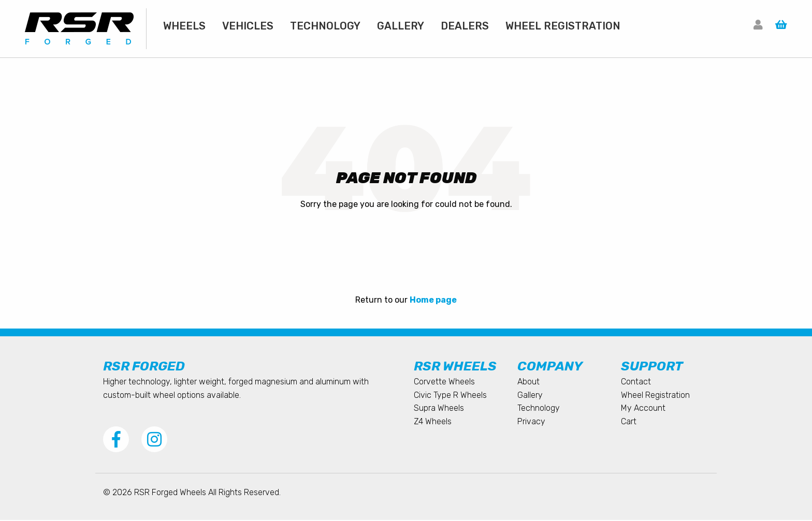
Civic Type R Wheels (450, 396)
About (528, 383)
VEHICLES (248, 26)
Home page (433, 301)
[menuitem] (184, 26)
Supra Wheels (439, 409)
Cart (629, 422)
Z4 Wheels (433, 422)
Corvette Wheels (444, 383)
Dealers (465, 26)
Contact (636, 383)
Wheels (184, 26)
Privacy (531, 422)
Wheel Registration (563, 26)
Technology (325, 26)
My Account (643, 409)
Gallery (401, 26)
